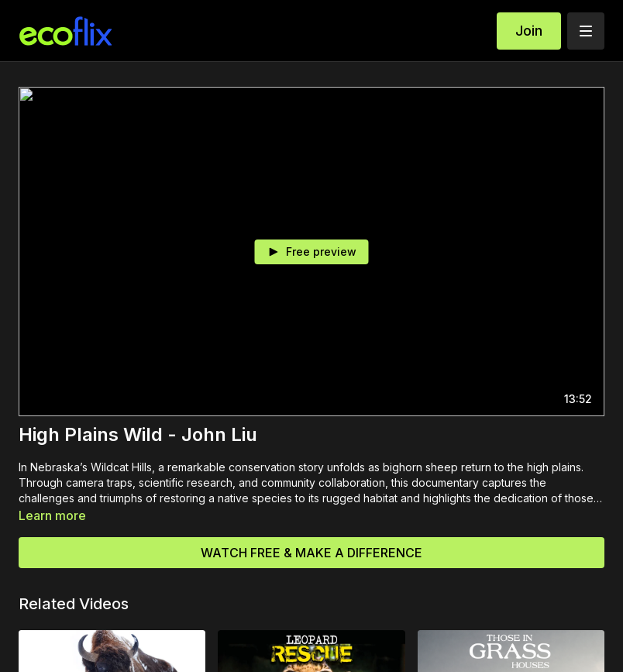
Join (529, 31)
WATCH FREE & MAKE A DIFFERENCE (311, 553)
